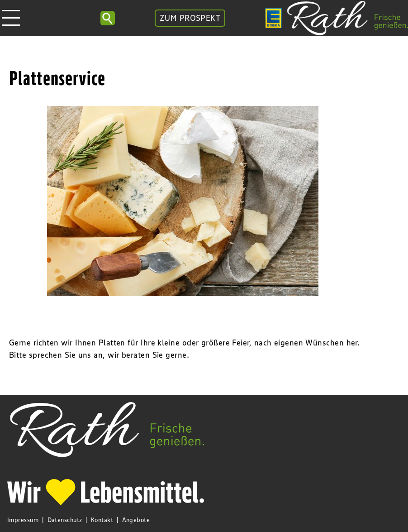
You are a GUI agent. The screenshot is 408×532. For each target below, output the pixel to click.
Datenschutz (65, 520)
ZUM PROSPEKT (190, 18)
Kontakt (102, 520)
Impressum (23, 520)
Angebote (136, 520)
